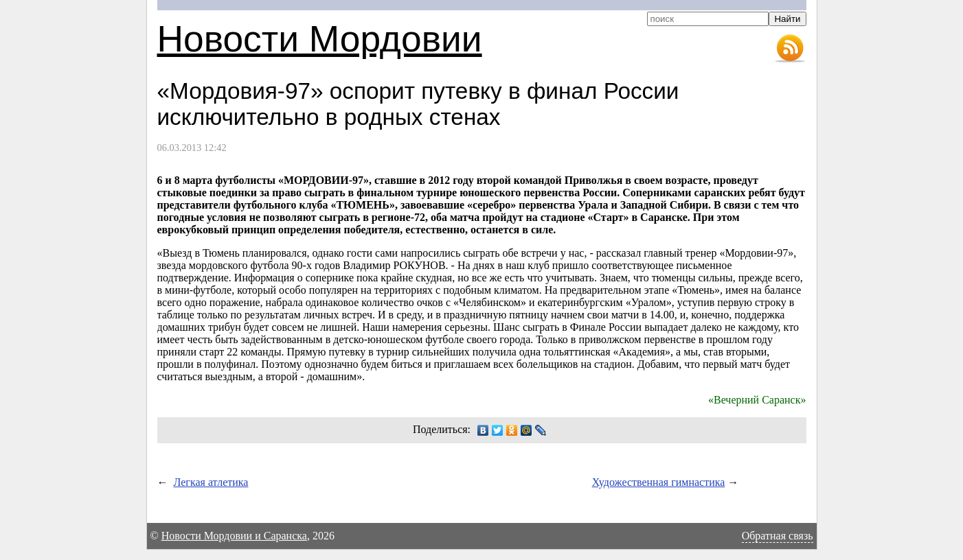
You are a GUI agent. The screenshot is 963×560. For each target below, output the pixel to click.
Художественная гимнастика (659, 482)
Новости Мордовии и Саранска (234, 536)
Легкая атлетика (211, 482)
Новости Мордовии (320, 39)
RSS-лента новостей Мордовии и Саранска (790, 49)
